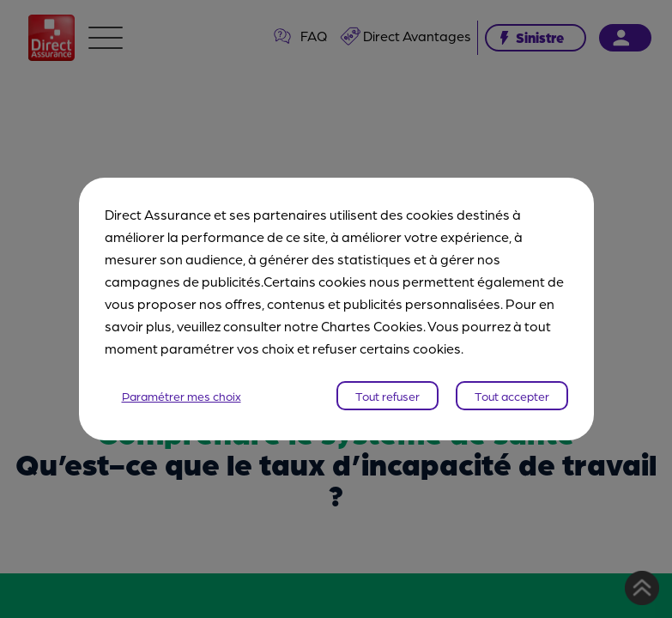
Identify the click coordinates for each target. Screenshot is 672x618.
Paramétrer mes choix (182, 396)
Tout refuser (387, 396)
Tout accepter (512, 396)
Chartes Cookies (372, 326)
